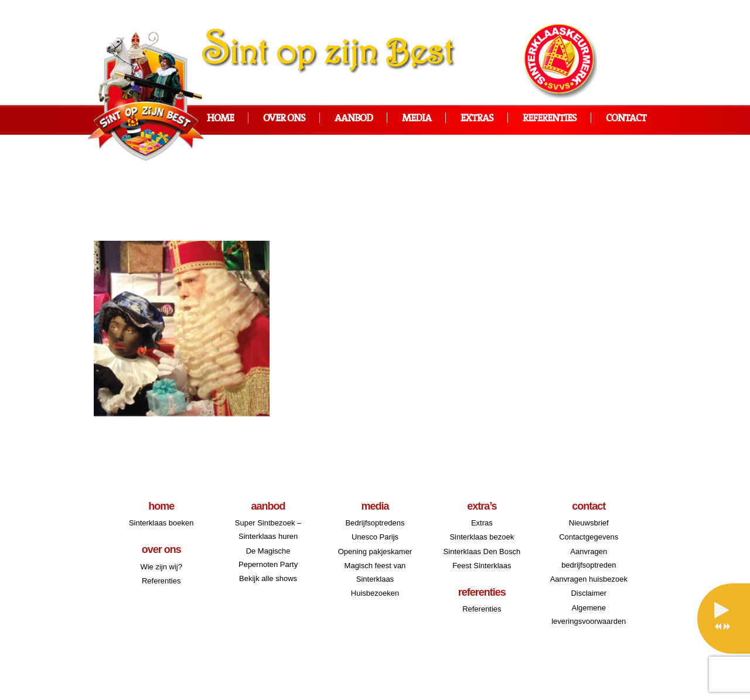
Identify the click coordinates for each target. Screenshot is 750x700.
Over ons (284, 119)
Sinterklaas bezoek (482, 537)
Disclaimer (589, 593)
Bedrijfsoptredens (375, 523)
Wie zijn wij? (161, 567)
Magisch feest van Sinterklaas (375, 572)
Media (417, 119)
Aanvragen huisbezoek (589, 579)
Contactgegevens (589, 537)
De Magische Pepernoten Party (268, 558)
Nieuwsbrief (589, 523)
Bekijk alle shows (268, 578)
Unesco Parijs (375, 537)
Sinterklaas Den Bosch (482, 552)
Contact (626, 119)
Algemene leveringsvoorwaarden (589, 614)
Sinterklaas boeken (161, 523)
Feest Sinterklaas (482, 566)
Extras (477, 119)
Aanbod (354, 119)
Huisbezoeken (375, 593)
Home (220, 119)
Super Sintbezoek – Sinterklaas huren (268, 530)
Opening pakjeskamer (375, 552)
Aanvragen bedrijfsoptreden (589, 558)
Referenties (550, 119)
